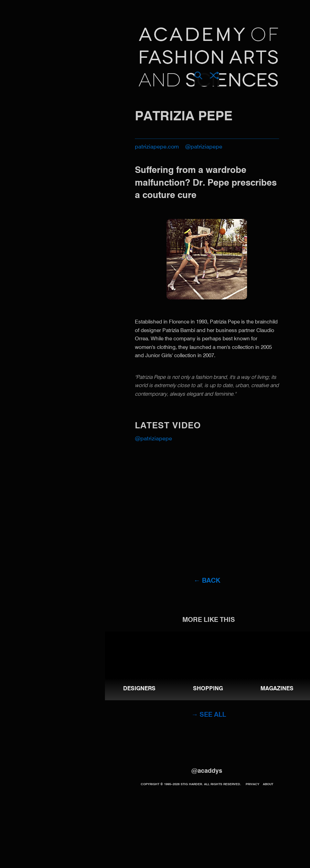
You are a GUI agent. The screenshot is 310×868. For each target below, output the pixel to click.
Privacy (253, 784)
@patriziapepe (204, 147)
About (268, 784)
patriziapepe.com (157, 147)
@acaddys (207, 771)
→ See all (209, 715)
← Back (207, 581)
